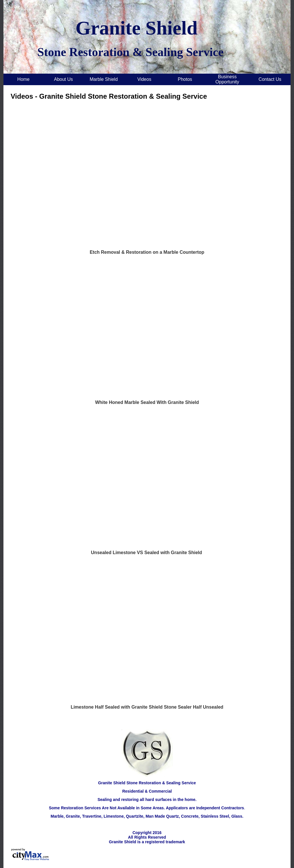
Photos (185, 79)
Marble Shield (104, 79)
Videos (144, 79)
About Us (63, 79)
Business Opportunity (227, 79)
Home (23, 79)
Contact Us (270, 79)
